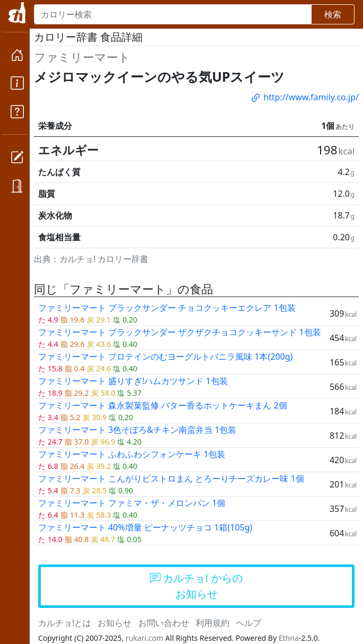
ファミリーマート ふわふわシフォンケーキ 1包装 (132, 454)
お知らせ (114, 623)
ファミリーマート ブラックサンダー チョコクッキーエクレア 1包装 (167, 308)
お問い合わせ (164, 623)
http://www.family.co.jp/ (304, 97)
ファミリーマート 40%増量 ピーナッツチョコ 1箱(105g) (145, 527)
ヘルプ (249, 623)
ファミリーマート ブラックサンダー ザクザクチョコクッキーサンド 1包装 (180, 332)
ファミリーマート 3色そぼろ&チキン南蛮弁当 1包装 (137, 430)
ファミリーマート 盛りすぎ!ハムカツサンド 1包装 (133, 381)
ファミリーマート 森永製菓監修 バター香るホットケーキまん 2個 (163, 405)
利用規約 (213, 623)
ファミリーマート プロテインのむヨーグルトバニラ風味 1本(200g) (165, 356)
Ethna (289, 638)
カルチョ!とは (65, 623)
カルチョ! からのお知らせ (196, 586)
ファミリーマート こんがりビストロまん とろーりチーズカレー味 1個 (171, 478)
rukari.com (144, 638)
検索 (333, 14)
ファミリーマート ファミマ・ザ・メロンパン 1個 (132, 503)
